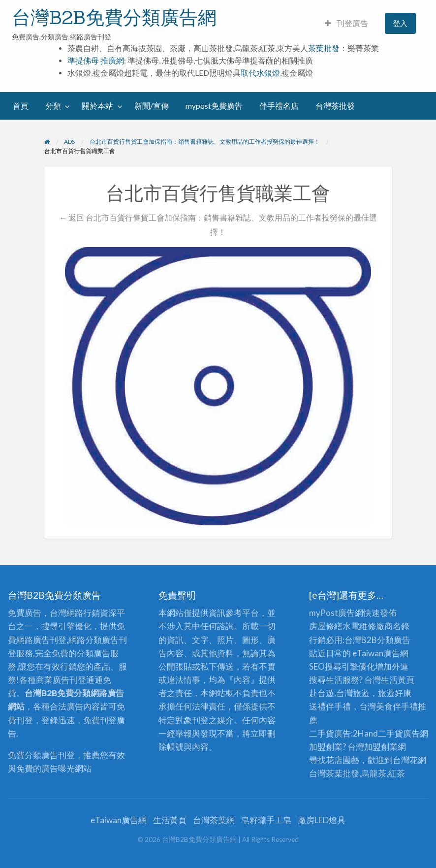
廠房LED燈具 (322, 820)
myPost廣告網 (336, 613)
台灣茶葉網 (214, 820)
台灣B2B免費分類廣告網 (114, 17)
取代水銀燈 (260, 73)
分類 (53, 106)
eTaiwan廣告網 (380, 653)
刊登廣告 (346, 23)
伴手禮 (405, 706)
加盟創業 (381, 747)
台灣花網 (409, 760)
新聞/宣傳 (152, 106)
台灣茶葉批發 (334, 773)
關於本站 (97, 106)
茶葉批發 (324, 48)
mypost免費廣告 (214, 106)
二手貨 (390, 733)
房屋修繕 (326, 626)
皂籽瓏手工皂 (266, 820)
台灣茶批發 (335, 106)
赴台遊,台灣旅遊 (339, 693)
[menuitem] (346, 23)
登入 (400, 23)
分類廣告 (394, 640)
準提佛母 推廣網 (96, 61)
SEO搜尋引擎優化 (342, 666)
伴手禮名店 (279, 106)
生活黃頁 (398, 680)
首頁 (21, 106)
